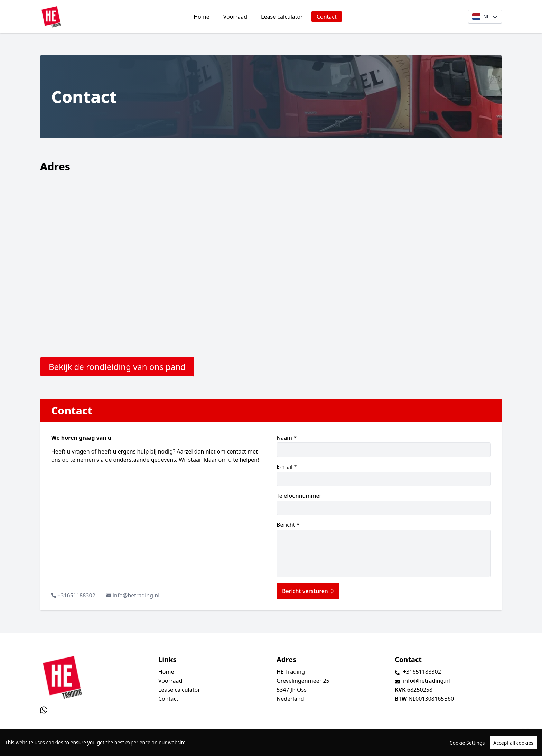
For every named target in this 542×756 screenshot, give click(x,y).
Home (202, 17)
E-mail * (384, 474)
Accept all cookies (513, 743)
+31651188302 (76, 595)
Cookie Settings (467, 743)
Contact (327, 17)
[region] (271, 743)
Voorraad (235, 17)
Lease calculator (282, 17)
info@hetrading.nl (136, 595)
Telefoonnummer (384, 503)
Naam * (384, 445)
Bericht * (384, 549)
